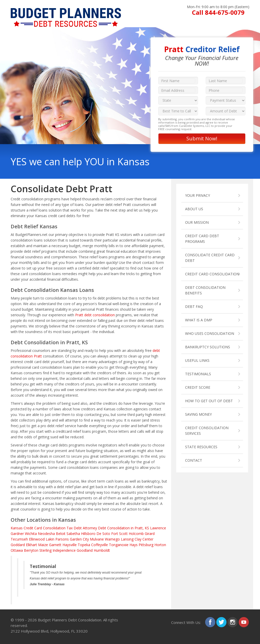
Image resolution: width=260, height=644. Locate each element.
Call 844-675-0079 (218, 12)
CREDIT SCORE (198, 387)
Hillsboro (88, 534)
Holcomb (136, 534)
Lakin (50, 539)
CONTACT (194, 460)
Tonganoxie (119, 545)
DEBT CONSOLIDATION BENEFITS (205, 290)
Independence (64, 550)
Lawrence (158, 528)
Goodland (85, 550)
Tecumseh (19, 539)
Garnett (55, 545)
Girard (150, 534)
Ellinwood (37, 539)
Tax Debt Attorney (82, 528)
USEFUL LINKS (197, 360)
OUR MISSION (197, 222)
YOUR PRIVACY (198, 195)
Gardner (17, 534)
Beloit (61, 534)
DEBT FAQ (194, 306)
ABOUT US (194, 209)
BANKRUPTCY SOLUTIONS (208, 347)
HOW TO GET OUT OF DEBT (209, 401)
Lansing (127, 539)
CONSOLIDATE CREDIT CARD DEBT (210, 258)
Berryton (31, 550)
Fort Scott (119, 534)
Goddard (18, 545)
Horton (160, 545)
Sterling (45, 550)
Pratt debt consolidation (95, 315)
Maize (43, 545)
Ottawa (17, 550)
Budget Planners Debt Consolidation (70, 620)
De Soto (103, 534)
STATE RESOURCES (201, 447)
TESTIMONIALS (198, 374)
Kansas (17, 528)
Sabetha (73, 534)
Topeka (84, 545)
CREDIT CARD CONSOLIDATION (212, 274)
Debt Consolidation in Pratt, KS (124, 528)
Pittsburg (146, 545)
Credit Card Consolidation (45, 528)
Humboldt (102, 550)
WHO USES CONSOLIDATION (210, 333)
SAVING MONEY (198, 414)
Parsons (62, 539)
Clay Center (144, 539)
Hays (134, 545)
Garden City (79, 539)
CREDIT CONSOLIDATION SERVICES (207, 431)
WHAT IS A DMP (199, 320)
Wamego (112, 539)
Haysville (70, 545)
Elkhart (31, 545)
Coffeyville (100, 545)
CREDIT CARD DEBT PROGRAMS (202, 239)
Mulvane (97, 539)
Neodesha (46, 534)
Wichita (31, 534)
